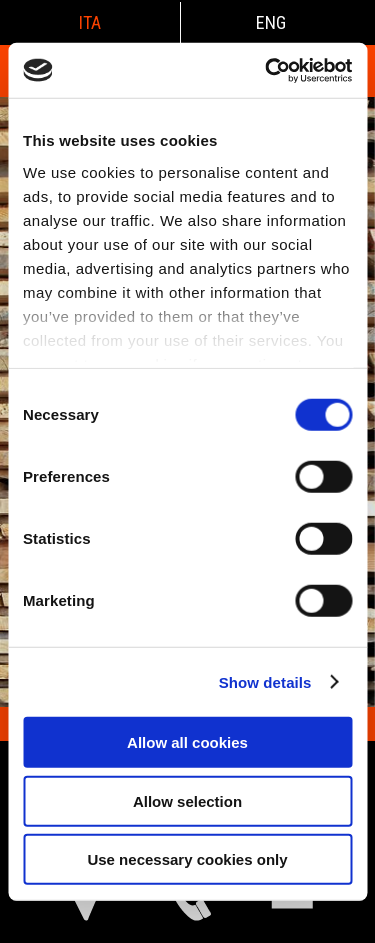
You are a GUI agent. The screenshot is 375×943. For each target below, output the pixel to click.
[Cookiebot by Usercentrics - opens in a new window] (267, 70)
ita (90, 22)
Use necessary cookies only (187, 859)
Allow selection (187, 800)
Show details (265, 681)
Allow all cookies (187, 742)
